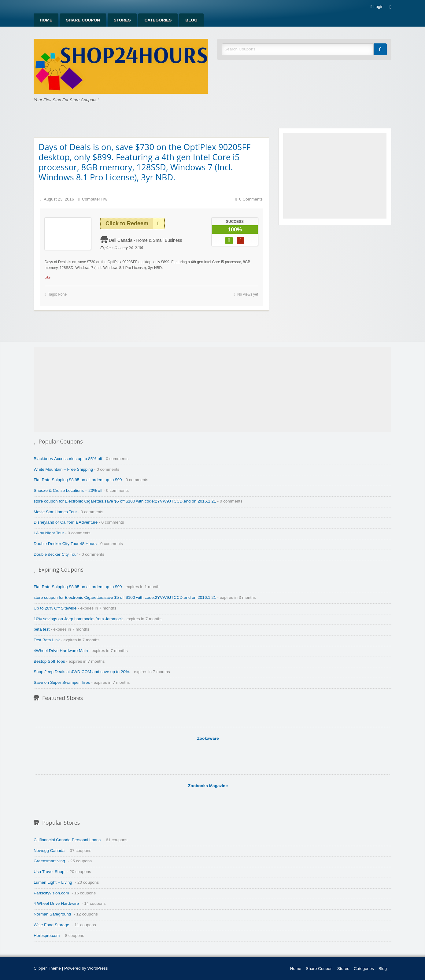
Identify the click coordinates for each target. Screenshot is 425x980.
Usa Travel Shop (49, 872)
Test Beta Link (47, 640)
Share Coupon (83, 20)
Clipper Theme (47, 968)
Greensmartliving (49, 861)
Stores (122, 20)
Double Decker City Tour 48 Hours (65, 544)
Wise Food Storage (51, 925)
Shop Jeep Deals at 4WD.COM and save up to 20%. (82, 672)
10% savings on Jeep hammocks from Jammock (78, 619)
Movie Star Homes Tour (55, 512)
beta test (42, 629)
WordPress (98, 968)
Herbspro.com (47, 936)
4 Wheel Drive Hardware (56, 903)
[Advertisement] (335, 176)
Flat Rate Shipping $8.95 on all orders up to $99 (78, 480)
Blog (191, 20)
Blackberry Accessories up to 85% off (68, 459)
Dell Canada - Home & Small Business (146, 240)
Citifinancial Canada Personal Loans (67, 840)
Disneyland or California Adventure (66, 522)
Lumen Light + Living (53, 882)
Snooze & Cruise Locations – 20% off (68, 490)
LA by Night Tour (49, 533)
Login (377, 7)
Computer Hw (95, 199)
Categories (158, 20)
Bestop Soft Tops (49, 661)
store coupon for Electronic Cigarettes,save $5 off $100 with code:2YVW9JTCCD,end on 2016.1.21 (125, 501)
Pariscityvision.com (51, 893)
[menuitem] (46, 20)
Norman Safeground (52, 914)
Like (48, 277)
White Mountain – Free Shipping (63, 469)
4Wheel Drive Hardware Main (61, 651)
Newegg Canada (49, 851)
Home (46, 20)
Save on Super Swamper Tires (62, 682)
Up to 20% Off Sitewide (55, 608)
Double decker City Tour (56, 554)
